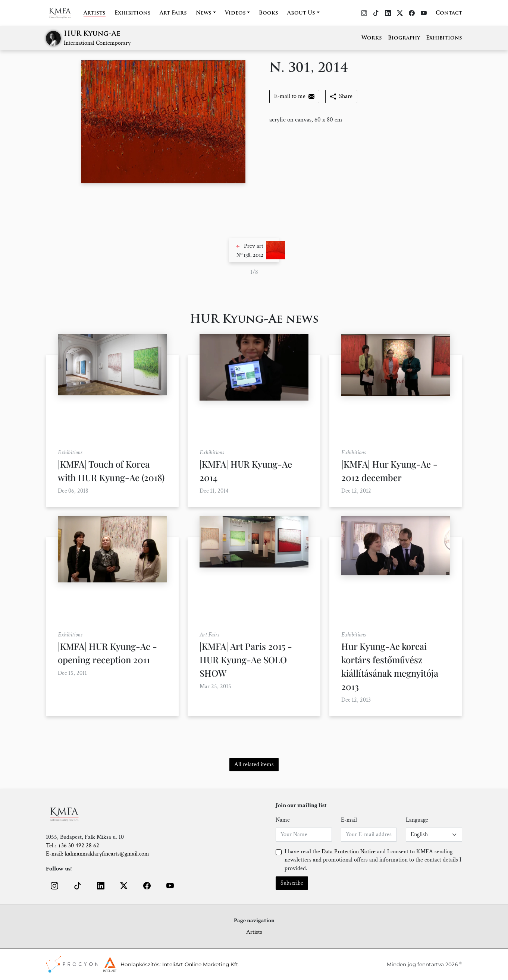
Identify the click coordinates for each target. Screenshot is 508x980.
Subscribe (292, 883)
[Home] (65, 13)
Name (283, 820)
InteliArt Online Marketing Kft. (201, 964)
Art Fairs (173, 13)
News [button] (204, 13)
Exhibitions (133, 13)
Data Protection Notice (349, 852)
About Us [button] (301, 13)
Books (269, 13)
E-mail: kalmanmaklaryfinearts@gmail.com (98, 854)
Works (372, 38)
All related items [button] (254, 764)
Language (417, 820)
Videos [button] (235, 13)
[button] (254, 250)
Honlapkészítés (140, 964)
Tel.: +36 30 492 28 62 (73, 846)
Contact (449, 13)
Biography (404, 38)
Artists (95, 13)
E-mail (349, 820)
